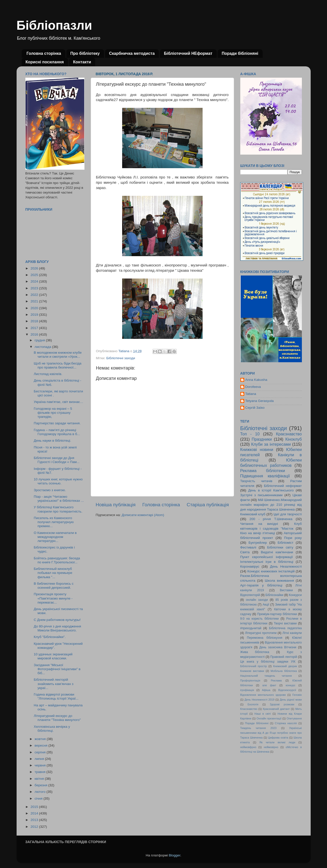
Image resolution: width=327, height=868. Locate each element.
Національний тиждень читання (266, 676)
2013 (35, 820)
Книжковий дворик (285, 666)
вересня (42, 745)
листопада (43, 347)
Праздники (262, 439)
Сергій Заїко (255, 408)
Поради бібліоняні (240, 53)
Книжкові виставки (252, 671)
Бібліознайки (274, 595)
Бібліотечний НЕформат (188, 53)
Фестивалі (248, 547)
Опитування (294, 718)
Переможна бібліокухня (265, 638)
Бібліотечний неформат (283, 486)
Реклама (276, 680)
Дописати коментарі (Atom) (143, 515)
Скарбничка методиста (132, 53)
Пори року (293, 538)
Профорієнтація (250, 680)
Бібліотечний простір (254, 666)
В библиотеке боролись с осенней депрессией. (54, 586)
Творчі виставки (285, 623)
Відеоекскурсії (287, 690)
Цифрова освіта (278, 738)
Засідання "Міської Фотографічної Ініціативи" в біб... (57, 669)
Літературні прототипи (261, 633)
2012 (35, 827)
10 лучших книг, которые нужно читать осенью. (58, 481)
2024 (35, 281)
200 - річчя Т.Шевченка (271, 519)
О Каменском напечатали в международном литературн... (55, 537)
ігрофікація (247, 690)
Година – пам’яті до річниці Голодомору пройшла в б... (57, 432)
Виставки (286, 590)
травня (41, 772)
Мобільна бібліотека (284, 671)
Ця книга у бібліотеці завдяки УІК (268, 662)
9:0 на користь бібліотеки (260, 619)
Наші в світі (263, 714)
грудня (40, 340)
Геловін (297, 695)
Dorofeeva (253, 387)
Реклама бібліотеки (263, 471)
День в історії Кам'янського (271, 490)
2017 (35, 328)
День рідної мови (291, 700)
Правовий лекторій (284, 657)
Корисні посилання (45, 62)
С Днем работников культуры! (57, 620)
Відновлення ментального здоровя (263, 695)
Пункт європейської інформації (267, 557)
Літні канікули (292, 633)
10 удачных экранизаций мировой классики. (53, 656)
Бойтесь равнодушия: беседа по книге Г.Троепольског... (57, 560)
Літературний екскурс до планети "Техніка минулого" (57, 718)
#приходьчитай (251, 628)
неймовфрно (248, 747)
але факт (269, 685)
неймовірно (271, 747)
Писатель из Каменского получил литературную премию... (54, 522)
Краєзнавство (289, 434)
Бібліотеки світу (280, 547)
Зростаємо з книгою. (50, 490)
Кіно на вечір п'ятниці (258, 533)
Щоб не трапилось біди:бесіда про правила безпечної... (58, 365)
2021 (35, 301)
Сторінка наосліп (286, 723)
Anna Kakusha (256, 380)
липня (40, 759)
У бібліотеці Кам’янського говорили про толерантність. (58, 509)
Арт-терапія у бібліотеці (261, 585)
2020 (35, 308)
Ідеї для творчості (288, 514)
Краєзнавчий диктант (276, 709)
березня (42, 785)
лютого (41, 792)
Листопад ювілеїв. (48, 374)
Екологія (253, 704)
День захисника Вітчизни (278, 647)
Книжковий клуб (253, 514)
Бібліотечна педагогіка (285, 628)
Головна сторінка (44, 53)
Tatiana (251, 394)
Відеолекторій (250, 595)
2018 (35, 321)
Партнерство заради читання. (57, 423)
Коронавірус (250, 566)
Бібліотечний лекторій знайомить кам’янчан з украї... (54, 684)
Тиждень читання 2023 (259, 728)
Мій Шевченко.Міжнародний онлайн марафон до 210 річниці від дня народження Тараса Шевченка (271, 505)
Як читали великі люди (277, 742)
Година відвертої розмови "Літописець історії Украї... (56, 696)
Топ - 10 (250, 434)
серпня (41, 752)
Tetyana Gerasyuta (260, 401)
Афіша (266, 690)
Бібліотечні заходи (121, 358)
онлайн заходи (257, 600)
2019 (35, 315)
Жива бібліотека (255, 652)
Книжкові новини (257, 449)
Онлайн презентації (269, 718)
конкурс (291, 685)
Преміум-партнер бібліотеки (277, 614)
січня (39, 798)
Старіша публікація (208, 505)
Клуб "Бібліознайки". (50, 637)
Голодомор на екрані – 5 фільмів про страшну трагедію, (53, 413)
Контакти (82, 62)
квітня (40, 779)
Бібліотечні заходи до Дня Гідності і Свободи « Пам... (57, 460)
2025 (35, 275)
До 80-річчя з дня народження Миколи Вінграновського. (57, 628)
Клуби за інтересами (271, 444)
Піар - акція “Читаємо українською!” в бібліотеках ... (59, 499)
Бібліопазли (54, 25)
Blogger (175, 855)
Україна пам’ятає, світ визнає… (58, 402)
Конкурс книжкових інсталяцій (271, 571)
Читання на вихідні (259, 524)
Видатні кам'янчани (277, 552)
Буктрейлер (258, 543)
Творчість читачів (256, 481)
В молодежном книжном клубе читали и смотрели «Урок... (58, 355)
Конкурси (295, 595)
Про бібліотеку (85, 53)
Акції (266, 605)
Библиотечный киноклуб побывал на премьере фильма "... (53, 573)
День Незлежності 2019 (260, 700)
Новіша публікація (116, 505)
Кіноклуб (293, 439)
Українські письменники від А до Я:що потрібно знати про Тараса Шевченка (271, 733)
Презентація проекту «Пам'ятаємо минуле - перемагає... (53, 598)
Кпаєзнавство (249, 709)
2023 (35, 288)
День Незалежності (286, 566)
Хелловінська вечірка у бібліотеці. (52, 729)
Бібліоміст (286, 543)
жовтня (41, 739)
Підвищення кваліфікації (265, 476)
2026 (35, 268)
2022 (35, 295)
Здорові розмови (282, 704)
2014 (35, 813)
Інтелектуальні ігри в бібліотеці (267, 562)
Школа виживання (279, 581)
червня (41, 765)
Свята (245, 552)
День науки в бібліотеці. (52, 441)
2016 (35, 334)
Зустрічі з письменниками (261, 495)
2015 (35, 807)
